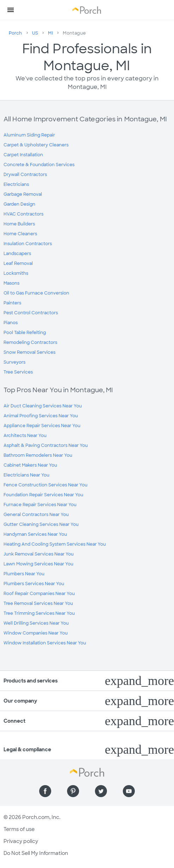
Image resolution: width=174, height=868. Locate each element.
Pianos (11, 323)
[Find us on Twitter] (101, 791)
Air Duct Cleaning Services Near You (43, 406)
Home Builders (19, 224)
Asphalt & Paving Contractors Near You (46, 445)
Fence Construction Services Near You (46, 485)
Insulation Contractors (28, 244)
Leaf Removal (18, 263)
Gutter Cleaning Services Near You (41, 524)
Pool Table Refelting (25, 333)
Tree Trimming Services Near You (39, 613)
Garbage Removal (23, 194)
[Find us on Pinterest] (73, 791)
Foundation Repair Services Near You (43, 495)
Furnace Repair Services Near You (40, 505)
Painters (12, 303)
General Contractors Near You (36, 515)
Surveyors (14, 362)
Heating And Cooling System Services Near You (55, 544)
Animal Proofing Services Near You (41, 416)
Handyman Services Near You (35, 534)
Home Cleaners (20, 234)
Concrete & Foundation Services (39, 165)
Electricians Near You (26, 475)
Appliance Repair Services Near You (42, 426)
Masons (11, 283)
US (35, 33)
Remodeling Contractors (30, 342)
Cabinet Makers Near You (30, 465)
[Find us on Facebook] (45, 791)
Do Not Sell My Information (36, 853)
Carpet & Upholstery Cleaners (36, 145)
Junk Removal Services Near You (39, 554)
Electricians (16, 184)
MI (50, 33)
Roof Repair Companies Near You (39, 594)
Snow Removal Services (29, 352)
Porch (16, 33)
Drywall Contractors (25, 175)
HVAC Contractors (23, 214)
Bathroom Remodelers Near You (38, 455)
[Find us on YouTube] (129, 791)
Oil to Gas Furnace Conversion (36, 293)
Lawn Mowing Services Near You (38, 564)
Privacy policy (21, 841)
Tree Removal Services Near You (38, 603)
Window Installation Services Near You (45, 643)
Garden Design (19, 204)
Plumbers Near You (24, 574)
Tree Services (18, 372)
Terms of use (19, 829)
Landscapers (17, 254)
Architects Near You (25, 436)
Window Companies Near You (36, 633)
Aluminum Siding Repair (29, 135)
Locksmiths (16, 273)
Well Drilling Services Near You (36, 623)
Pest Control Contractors (31, 313)
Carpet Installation (23, 155)
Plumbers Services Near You (34, 584)
